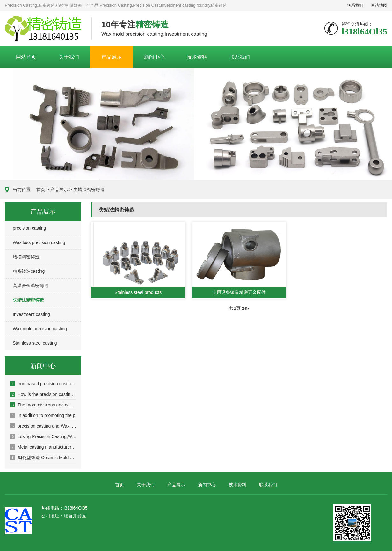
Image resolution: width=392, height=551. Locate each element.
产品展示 (112, 57)
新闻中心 (154, 57)
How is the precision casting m (43, 394)
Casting (43, 29)
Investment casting (31, 314)
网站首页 (26, 57)
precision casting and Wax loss (43, 426)
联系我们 (355, 5)
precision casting (29, 228)
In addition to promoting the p (43, 415)
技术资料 (197, 57)
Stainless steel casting (35, 343)
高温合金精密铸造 (31, 286)
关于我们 (69, 57)
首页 (41, 190)
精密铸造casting (29, 271)
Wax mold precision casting (40, 329)
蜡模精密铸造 (26, 257)
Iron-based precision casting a (43, 384)
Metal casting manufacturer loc (43, 447)
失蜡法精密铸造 (89, 190)
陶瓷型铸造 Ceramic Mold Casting (43, 458)
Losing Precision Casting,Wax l (43, 436)
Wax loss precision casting (39, 242)
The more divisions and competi (43, 405)
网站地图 (379, 5)
